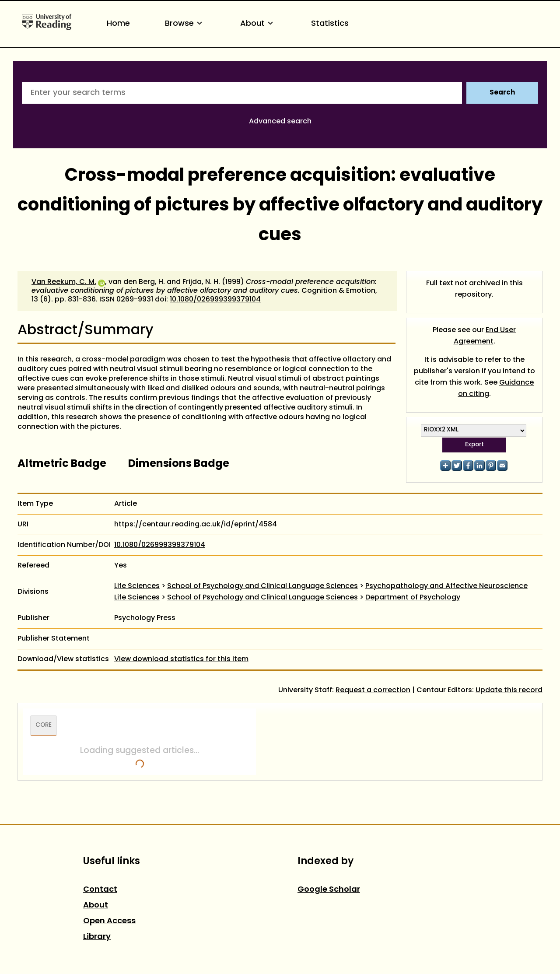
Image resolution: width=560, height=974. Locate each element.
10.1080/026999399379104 (215, 300)
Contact (100, 890)
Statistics (330, 24)
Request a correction (373, 690)
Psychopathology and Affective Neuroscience (446, 586)
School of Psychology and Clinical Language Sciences (262, 586)
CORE (44, 725)
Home (118, 24)
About (258, 24)
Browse (185, 24)
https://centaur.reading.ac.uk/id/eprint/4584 (196, 525)
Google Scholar (329, 890)
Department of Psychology (413, 598)
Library (97, 937)
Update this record (509, 690)
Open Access (109, 921)
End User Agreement (485, 336)
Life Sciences (137, 586)
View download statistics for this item (181, 659)
